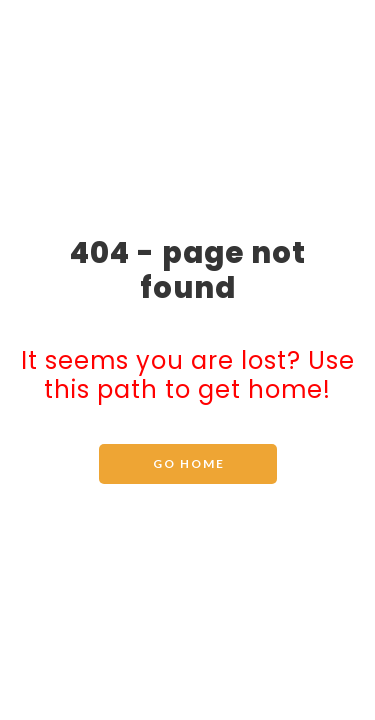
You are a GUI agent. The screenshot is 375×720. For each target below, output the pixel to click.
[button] (188, 464)
